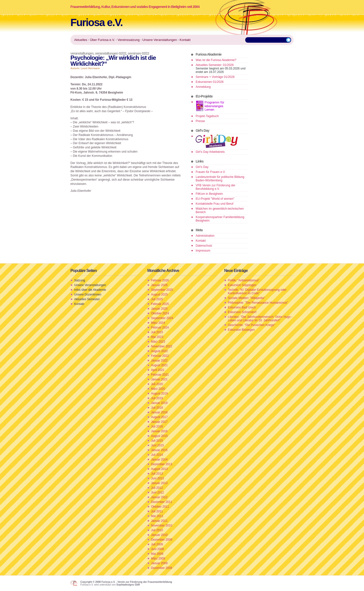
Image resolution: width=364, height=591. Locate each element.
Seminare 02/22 (138, 53)
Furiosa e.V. (96, 22)
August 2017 (159, 417)
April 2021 (158, 370)
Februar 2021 (160, 375)
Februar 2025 (160, 304)
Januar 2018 (159, 412)
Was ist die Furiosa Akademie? (216, 60)
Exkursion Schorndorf (242, 312)
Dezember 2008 (162, 568)
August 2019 (159, 394)
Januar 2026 (159, 285)
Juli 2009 (157, 544)
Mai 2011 (157, 516)
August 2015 (159, 436)
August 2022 (159, 351)
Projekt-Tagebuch (207, 116)
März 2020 (158, 389)
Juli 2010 (157, 530)
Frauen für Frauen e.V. (211, 172)
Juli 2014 (157, 455)
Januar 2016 (159, 431)
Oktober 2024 (160, 313)
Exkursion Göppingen (242, 285)
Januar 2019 (159, 403)
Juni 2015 (157, 445)
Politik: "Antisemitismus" (244, 280)
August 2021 (159, 365)
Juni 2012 (157, 492)
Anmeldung (203, 87)
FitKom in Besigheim (209, 194)
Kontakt (201, 241)
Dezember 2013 (162, 464)
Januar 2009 (159, 563)
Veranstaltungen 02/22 (111, 53)
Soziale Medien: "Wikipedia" (246, 298)
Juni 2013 (157, 478)
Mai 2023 (157, 337)
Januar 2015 (159, 450)
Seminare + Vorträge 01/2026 (215, 77)
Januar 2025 (159, 309)
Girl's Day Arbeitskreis (210, 152)
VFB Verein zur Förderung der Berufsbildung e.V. (215, 187)
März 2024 (158, 323)
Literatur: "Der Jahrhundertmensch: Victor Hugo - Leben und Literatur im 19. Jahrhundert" (260, 319)
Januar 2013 (159, 483)
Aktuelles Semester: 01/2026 (215, 65)
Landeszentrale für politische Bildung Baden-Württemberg (220, 179)
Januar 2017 (159, 422)
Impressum (203, 251)
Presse (200, 121)
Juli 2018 (157, 408)
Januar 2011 (159, 521)
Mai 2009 (157, 554)
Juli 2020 (157, 384)
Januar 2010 (159, 535)
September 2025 (162, 290)
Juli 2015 (157, 441)
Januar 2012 (159, 497)
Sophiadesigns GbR (128, 585)
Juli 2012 (157, 488)
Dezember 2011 (162, 502)
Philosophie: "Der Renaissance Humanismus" (258, 303)
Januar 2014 (159, 460)
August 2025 (159, 295)
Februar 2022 (160, 356)
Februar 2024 (160, 328)
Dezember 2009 (162, 540)
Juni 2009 (157, 549)
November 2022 (162, 346)
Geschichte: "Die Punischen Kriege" (252, 325)
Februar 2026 (160, 280)
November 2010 (162, 525)
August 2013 (159, 469)
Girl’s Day (202, 167)
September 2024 (162, 318)
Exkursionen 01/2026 (210, 82)
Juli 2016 (157, 427)
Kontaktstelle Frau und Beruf (214, 204)
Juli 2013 (157, 474)
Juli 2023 (157, 332)
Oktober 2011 (160, 507)
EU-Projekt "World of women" (215, 199)
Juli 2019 (157, 398)
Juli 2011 (157, 511)
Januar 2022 (159, 361)
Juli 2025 (157, 299)
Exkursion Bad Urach (242, 307)
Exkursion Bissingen (241, 330)
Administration (205, 236)
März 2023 (158, 342)
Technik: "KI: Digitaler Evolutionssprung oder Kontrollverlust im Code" (257, 292)
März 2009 (158, 558)
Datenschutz (204, 246)
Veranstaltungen (82, 53)
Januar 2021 (159, 379)
